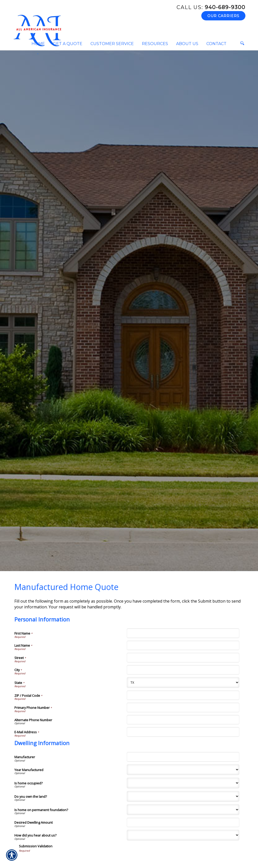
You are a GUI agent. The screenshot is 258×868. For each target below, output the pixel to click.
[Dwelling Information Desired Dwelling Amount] (183, 822)
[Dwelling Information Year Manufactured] (183, 770)
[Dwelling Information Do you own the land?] (183, 796)
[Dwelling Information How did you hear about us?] (183, 835)
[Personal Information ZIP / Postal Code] (183, 695)
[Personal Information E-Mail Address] (183, 732)
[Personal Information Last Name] (183, 645)
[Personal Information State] (183, 683)
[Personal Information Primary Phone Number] (183, 707)
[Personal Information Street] (183, 657)
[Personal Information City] (183, 670)
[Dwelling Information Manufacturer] (183, 757)
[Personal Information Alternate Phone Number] (183, 720)
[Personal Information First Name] (183, 633)
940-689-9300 (211, 7)
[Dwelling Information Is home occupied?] (183, 783)
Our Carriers (223, 16)
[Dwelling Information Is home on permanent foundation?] (183, 810)
